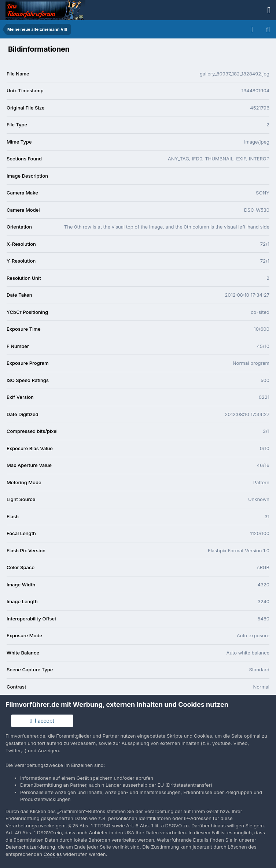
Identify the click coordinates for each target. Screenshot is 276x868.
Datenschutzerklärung (30, 847)
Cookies (53, 854)
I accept (42, 721)
